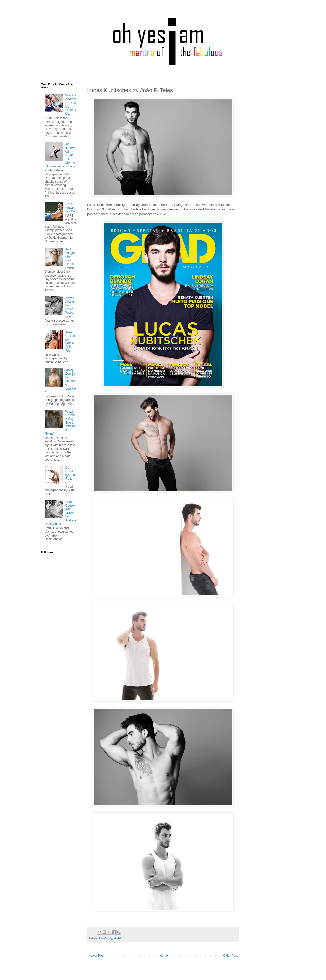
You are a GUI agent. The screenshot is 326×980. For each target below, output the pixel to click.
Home (164, 956)
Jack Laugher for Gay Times (71, 257)
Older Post (230, 956)
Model (117, 938)
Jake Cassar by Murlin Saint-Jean (70, 341)
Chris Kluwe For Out (71, 208)
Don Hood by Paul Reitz (71, 473)
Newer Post (96, 956)
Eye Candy (105, 938)
